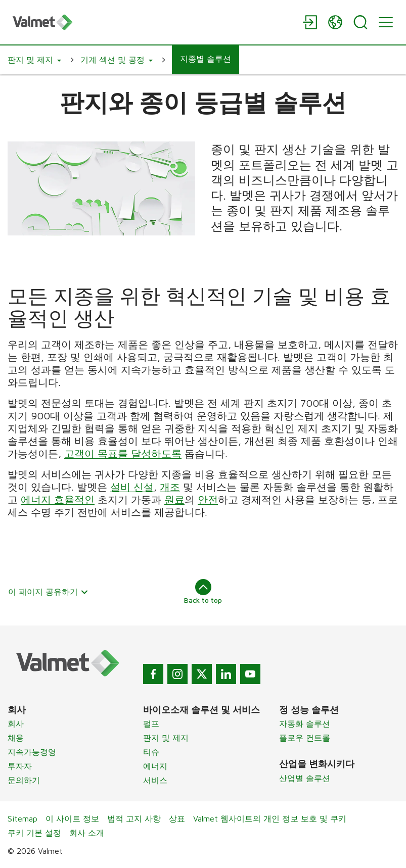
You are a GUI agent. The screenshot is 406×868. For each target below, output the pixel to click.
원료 (174, 499)
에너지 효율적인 (58, 499)
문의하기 (24, 780)
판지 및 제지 (166, 738)
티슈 (151, 752)
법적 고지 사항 (134, 818)
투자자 (20, 766)
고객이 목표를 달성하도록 (123, 453)
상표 (177, 818)
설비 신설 (132, 487)
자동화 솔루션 (305, 724)
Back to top (203, 592)
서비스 (155, 780)
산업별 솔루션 (305, 778)
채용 (16, 738)
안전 (208, 499)
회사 (16, 724)
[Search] (360, 22)
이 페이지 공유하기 (48, 592)
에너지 (155, 766)
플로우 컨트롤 (305, 738)
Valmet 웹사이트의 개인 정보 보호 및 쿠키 (270, 818)
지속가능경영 (32, 752)
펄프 (151, 724)
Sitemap (22, 818)
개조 (170, 487)
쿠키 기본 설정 (34, 833)
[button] (34, 60)
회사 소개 (87, 833)
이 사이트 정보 (72, 818)
